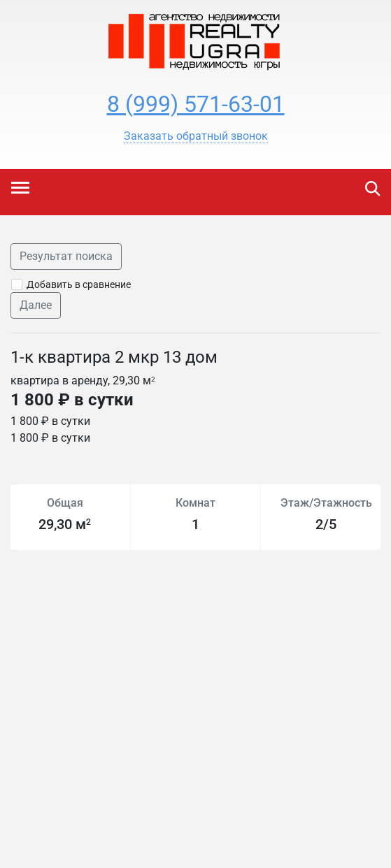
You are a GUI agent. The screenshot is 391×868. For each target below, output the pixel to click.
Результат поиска (66, 256)
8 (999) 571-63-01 (196, 104)
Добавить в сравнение (79, 284)
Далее (36, 305)
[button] (196, 136)
